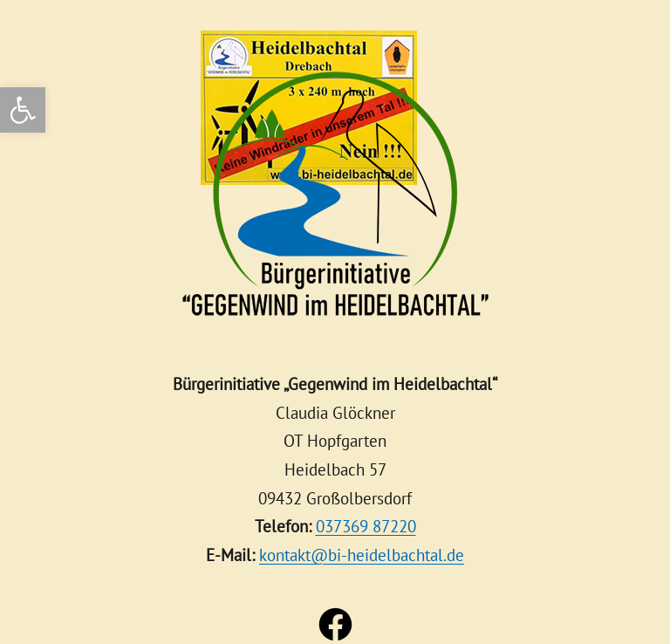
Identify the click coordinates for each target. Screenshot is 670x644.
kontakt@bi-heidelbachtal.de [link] (362, 555)
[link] (23, 110)
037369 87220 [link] (366, 526)
